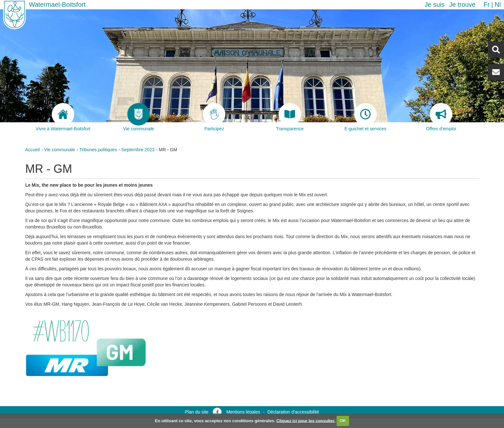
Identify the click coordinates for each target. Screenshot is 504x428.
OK (343, 420)
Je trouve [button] (462, 5)
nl (498, 5)
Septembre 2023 (138, 150)
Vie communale (59, 150)
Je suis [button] (435, 5)
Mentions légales (243, 412)
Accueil (32, 150)
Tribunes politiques (98, 150)
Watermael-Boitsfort (57, 5)
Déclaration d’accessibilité (293, 412)
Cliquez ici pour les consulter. (306, 420)
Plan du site (197, 412)
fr (486, 5)
